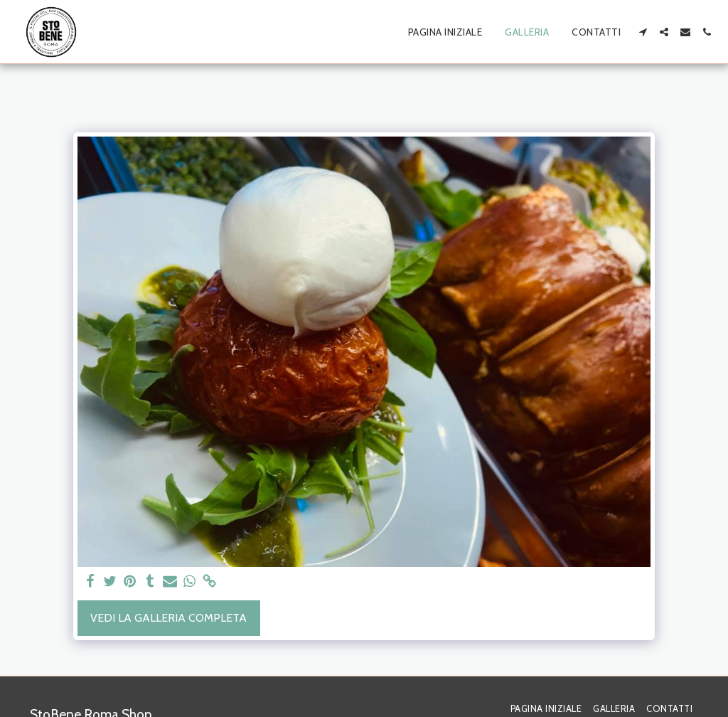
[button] (643, 32)
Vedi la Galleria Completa (168, 618)
